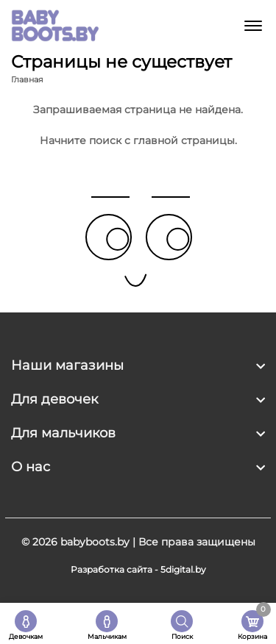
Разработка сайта (112, 569)
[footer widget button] (138, 365)
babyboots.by (95, 542)
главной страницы (184, 140)
